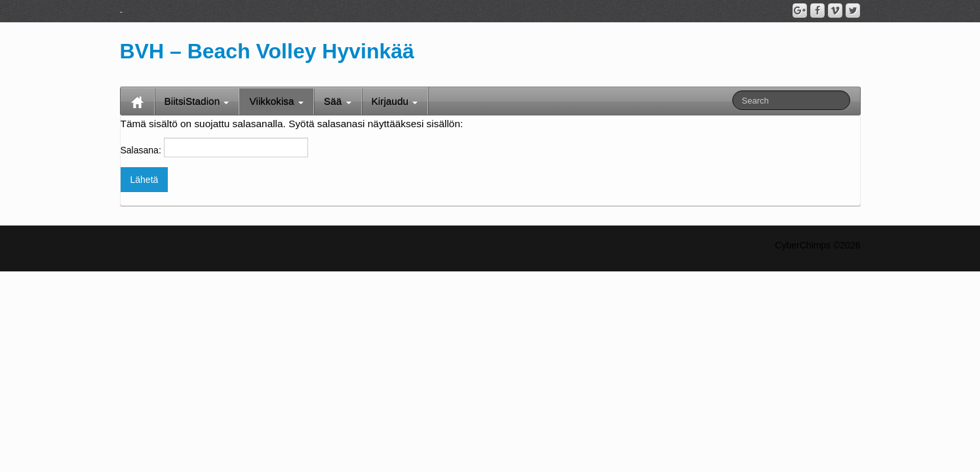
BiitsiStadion (197, 101)
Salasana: (214, 147)
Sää (338, 101)
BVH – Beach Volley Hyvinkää (267, 51)
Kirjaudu (395, 101)
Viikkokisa (276, 101)
